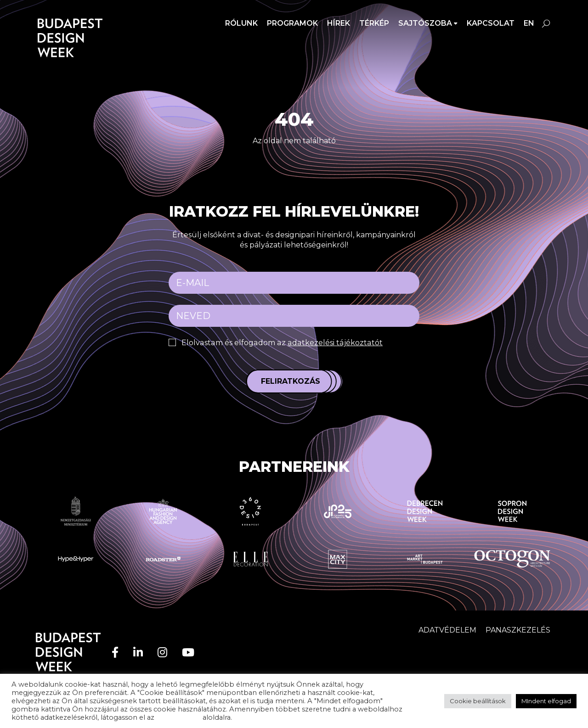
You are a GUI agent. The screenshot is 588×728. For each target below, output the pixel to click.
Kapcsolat (491, 23)
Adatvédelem (447, 630)
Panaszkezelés (518, 630)
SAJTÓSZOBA (425, 23)
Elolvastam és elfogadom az (280, 343)
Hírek (339, 23)
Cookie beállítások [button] (478, 701)
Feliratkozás (291, 381)
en (529, 23)
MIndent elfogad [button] (546, 701)
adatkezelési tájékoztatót (332, 343)
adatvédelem (178, 717)
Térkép (374, 23)
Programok (292, 23)
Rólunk (241, 23)
